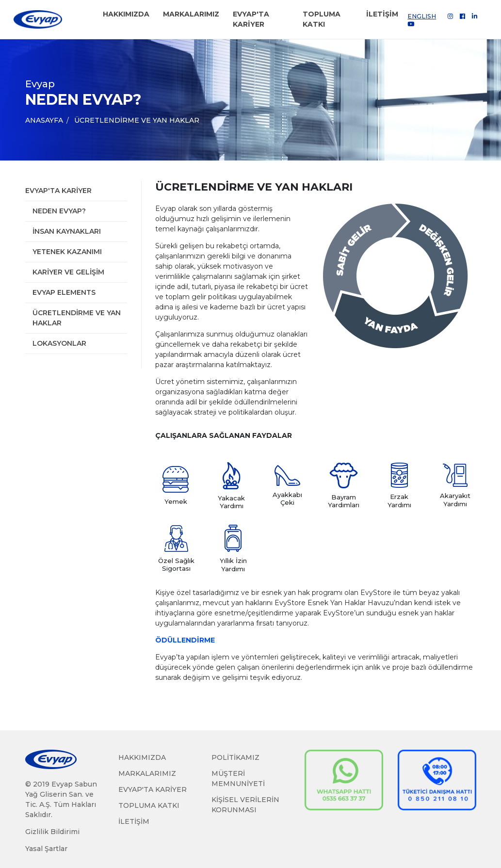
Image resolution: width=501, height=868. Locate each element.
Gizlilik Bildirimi (52, 832)
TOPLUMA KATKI (322, 19)
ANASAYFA (44, 120)
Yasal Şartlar (46, 849)
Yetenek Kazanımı (67, 252)
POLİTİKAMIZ (235, 757)
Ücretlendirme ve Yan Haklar (137, 120)
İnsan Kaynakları (67, 231)
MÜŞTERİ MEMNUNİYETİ (238, 779)
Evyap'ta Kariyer (58, 191)
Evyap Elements (64, 292)
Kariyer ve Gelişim (68, 272)
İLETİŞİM (382, 14)
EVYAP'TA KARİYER (251, 19)
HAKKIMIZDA (126, 14)
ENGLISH (422, 16)
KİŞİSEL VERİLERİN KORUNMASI (245, 805)
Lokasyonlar (59, 343)
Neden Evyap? (59, 211)
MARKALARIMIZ (191, 14)
